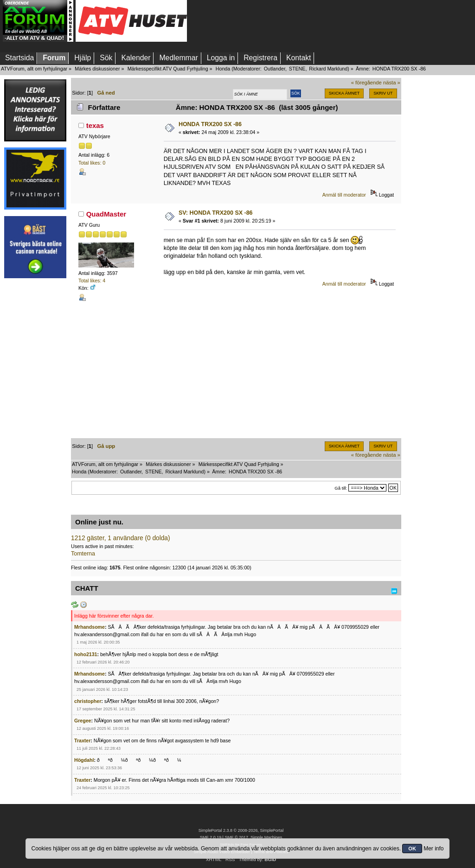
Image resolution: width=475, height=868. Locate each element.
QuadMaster (106, 214)
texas (95, 125)
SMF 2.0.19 (211, 837)
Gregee (83, 721)
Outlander (275, 69)
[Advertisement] (35, 423)
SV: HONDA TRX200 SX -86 (216, 213)
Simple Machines (266, 837)
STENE (297, 69)
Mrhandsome (90, 627)
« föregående (366, 83)
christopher (88, 701)
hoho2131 (86, 654)
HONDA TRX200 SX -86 (210, 124)
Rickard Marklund (328, 69)
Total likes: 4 (92, 281)
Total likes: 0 (92, 163)
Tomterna (83, 554)
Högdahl (84, 760)
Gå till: (341, 488)
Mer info (433, 849)
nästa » (392, 83)
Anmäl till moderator (344, 195)
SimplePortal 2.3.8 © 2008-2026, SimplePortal (241, 830)
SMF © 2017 (236, 837)
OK (412, 849)
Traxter (82, 740)
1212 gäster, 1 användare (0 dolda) (121, 538)
